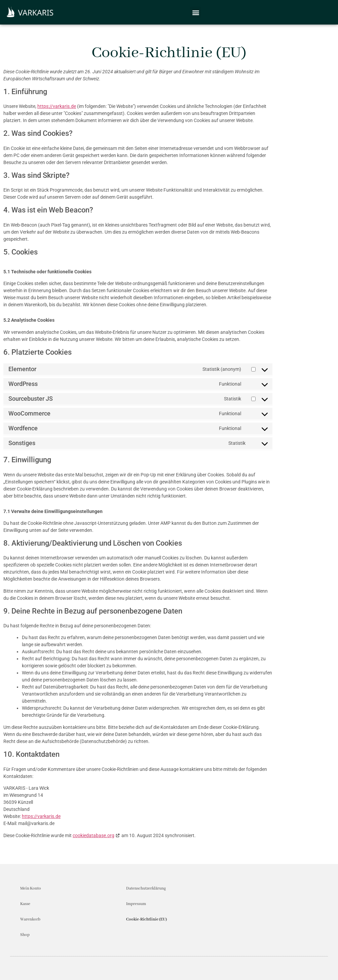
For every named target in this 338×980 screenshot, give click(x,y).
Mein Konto (31, 888)
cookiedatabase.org (93, 835)
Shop (25, 935)
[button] (196, 12)
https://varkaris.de (57, 106)
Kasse (25, 904)
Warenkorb (30, 919)
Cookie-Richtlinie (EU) (146, 919)
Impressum (136, 904)
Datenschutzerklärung (146, 888)
